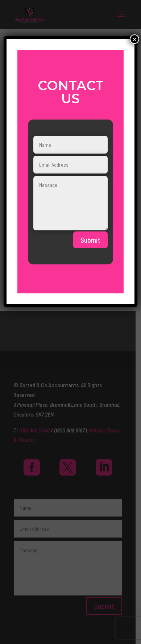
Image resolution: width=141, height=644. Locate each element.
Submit (90, 240)
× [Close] (134, 39)
